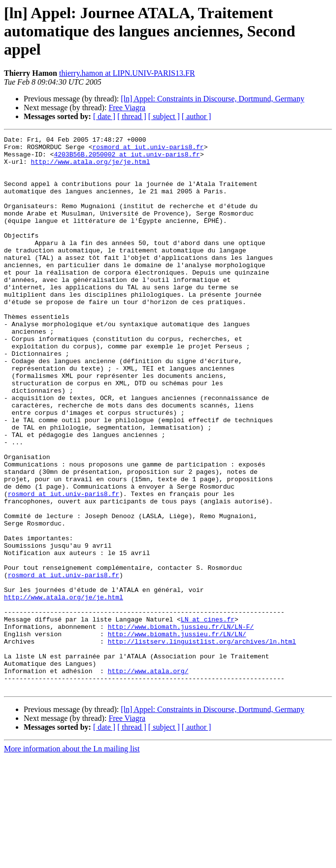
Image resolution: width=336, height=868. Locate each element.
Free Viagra (127, 108)
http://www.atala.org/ (148, 778)
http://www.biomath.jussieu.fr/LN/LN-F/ (181, 725)
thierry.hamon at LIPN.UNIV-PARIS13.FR (127, 73)
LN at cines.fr (208, 716)
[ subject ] (164, 116)
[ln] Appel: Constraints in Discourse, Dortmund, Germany (212, 99)
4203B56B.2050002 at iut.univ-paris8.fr (127, 158)
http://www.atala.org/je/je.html (91, 167)
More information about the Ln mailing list (72, 859)
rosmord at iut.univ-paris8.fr (148, 150)
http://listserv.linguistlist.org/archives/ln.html (202, 743)
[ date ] (104, 116)
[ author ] (197, 116)
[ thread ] (132, 116)
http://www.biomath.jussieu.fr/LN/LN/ (177, 734)
